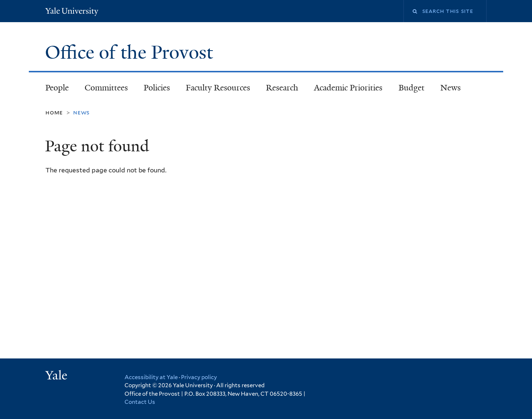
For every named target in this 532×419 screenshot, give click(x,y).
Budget (412, 88)
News (451, 88)
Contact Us (140, 402)
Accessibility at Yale (151, 377)
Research (282, 88)
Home (54, 112)
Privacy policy (199, 377)
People (57, 88)
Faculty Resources (218, 88)
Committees (106, 88)
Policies (157, 88)
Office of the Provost (131, 52)
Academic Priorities (348, 88)
